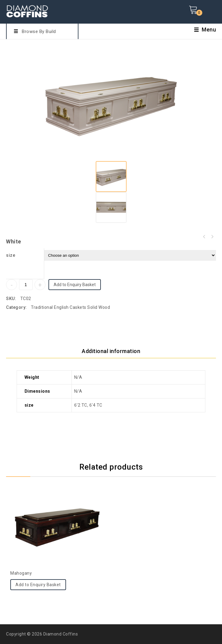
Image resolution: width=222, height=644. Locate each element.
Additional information (111, 351)
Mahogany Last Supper (204, 237)
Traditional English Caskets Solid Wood (70, 307)
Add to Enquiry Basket (75, 285)
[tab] (111, 351)
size (11, 255)
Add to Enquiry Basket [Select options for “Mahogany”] (38, 585)
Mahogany (212, 237)
